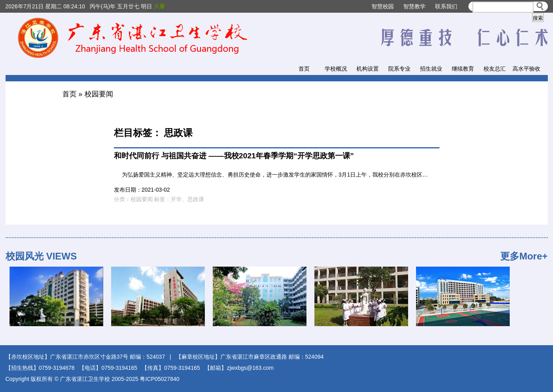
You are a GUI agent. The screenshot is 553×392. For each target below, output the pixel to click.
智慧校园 (383, 6)
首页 (304, 69)
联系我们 (446, 6)
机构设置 (368, 69)
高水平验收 (526, 69)
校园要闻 (99, 94)
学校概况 (336, 69)
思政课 (196, 199)
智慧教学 (414, 6)
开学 (176, 199)
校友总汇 (495, 69)
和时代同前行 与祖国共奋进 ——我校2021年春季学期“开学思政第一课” (234, 156)
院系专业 (399, 69)
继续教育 (463, 69)
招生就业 (431, 69)
